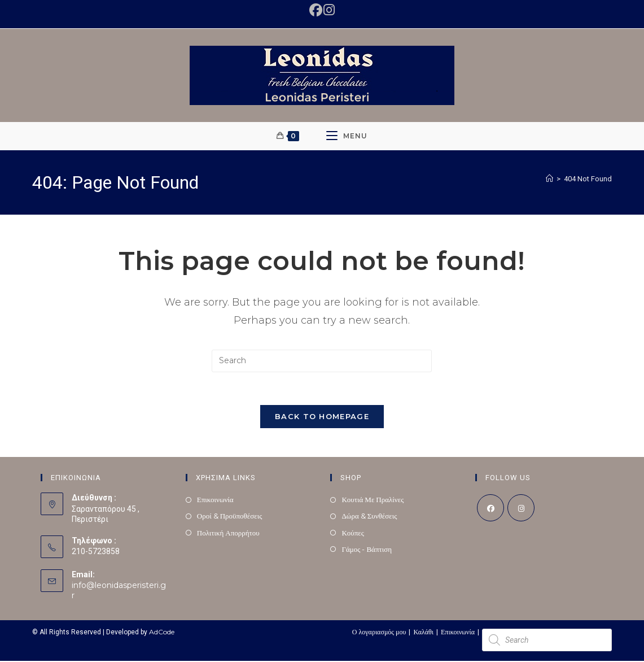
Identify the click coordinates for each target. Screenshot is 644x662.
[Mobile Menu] (347, 136)
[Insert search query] (322, 361)
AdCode (162, 633)
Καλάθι (423, 633)
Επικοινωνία (215, 501)
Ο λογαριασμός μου (379, 633)
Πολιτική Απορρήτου (228, 534)
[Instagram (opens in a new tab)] (328, 10)
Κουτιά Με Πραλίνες (373, 501)
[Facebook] (490, 509)
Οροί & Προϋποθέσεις (230, 517)
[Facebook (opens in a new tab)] (316, 10)
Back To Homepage (322, 418)
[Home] (549, 178)
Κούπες (353, 534)
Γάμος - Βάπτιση (367, 551)
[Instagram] (521, 509)
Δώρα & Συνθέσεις (369, 517)
